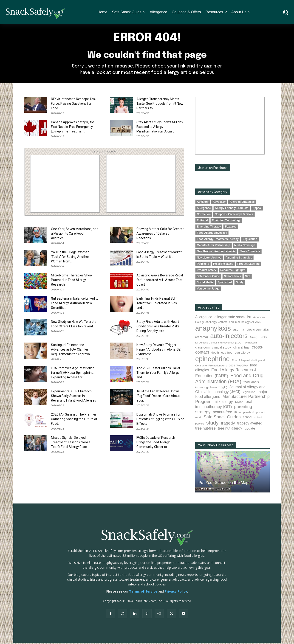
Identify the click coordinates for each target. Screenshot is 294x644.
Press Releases (223, 265)
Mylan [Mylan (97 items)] (239, 403)
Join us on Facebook (213, 169)
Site (248, 278)
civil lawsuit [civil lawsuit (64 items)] (251, 344)
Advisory (203, 203)
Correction (204, 215)
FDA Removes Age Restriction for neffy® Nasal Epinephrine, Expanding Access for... (73, 374)
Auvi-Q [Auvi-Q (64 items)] (254, 338)
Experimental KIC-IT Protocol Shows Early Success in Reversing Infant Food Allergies (73, 397)
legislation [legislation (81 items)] (249, 393)
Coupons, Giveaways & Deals (234, 215)
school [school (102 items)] (248, 419)
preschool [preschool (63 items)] (249, 414)
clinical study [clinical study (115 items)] (222, 349)
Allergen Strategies (242, 203)
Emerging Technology (226, 222)
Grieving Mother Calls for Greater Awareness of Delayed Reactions (160, 235)
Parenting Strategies (239, 259)
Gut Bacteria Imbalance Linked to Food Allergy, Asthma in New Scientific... (75, 304)
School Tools (232, 278)
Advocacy (219, 203)
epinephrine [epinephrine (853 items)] (212, 360)
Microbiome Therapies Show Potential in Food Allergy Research (72, 281)
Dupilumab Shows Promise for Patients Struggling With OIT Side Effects (160, 420)
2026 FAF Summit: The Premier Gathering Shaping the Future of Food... (74, 420)
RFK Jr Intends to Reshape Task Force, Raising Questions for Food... (74, 105)
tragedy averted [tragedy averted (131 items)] (250, 425)
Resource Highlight (233, 271)
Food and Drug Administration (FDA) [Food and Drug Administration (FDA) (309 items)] (229, 380)
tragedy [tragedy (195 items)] (228, 424)
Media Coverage (245, 247)
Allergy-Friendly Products (232, 209)
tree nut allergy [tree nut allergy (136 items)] (230, 430)
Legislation (250, 240)
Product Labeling (248, 265)
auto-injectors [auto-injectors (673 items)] (229, 337)
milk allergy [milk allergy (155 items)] (223, 403)
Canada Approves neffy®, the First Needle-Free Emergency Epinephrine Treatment (73, 128)
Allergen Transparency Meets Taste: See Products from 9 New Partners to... (160, 105)
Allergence (204, 209)
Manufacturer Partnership (213, 247)
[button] (286, 12)
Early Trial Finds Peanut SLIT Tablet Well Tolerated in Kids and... (157, 304)
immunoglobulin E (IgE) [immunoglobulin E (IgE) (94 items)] (211, 388)
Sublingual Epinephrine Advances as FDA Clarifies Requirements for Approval (71, 351)
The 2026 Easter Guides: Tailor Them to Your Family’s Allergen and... (159, 374)
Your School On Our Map (216, 447)
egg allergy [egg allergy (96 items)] (242, 354)
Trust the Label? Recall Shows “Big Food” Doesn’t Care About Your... (158, 397)
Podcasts (203, 265)
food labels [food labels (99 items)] (251, 383)
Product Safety (206, 271)
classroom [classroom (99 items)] (202, 349)
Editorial (202, 222)
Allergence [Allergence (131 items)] (204, 318)
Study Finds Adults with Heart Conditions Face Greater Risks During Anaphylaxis (158, 327)
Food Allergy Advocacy (212, 234)
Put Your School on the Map (223, 484)
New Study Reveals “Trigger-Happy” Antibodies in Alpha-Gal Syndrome (159, 351)
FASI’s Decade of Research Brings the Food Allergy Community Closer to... (156, 443)
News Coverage (250, 253)
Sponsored (225, 284)
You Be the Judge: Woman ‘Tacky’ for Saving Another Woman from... (70, 258)
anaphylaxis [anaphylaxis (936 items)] (213, 330)
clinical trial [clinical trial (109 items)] (241, 349)
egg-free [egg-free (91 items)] (227, 354)
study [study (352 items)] (212, 424)
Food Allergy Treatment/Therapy (218, 240)
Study (240, 284)
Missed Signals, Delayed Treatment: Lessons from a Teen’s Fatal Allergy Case (71, 443)
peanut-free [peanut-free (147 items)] (223, 413)
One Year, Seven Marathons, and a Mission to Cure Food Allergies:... (75, 235)
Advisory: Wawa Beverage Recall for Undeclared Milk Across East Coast (160, 281)
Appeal (257, 209)
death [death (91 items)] (215, 354)
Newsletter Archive (209, 259)
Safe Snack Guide (208, 278)
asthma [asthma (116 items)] (239, 331)
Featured (231, 228)
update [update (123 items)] (250, 430)
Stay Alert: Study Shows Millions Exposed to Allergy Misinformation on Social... (160, 128)
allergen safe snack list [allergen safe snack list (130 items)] (233, 318)
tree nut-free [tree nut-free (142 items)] (205, 430)
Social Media (205, 284)
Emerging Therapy (209, 228)
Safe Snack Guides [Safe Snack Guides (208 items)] (222, 418)
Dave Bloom (206, 490)
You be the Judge (208, 290)
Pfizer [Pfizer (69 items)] (238, 414)
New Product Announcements (216, 253)
